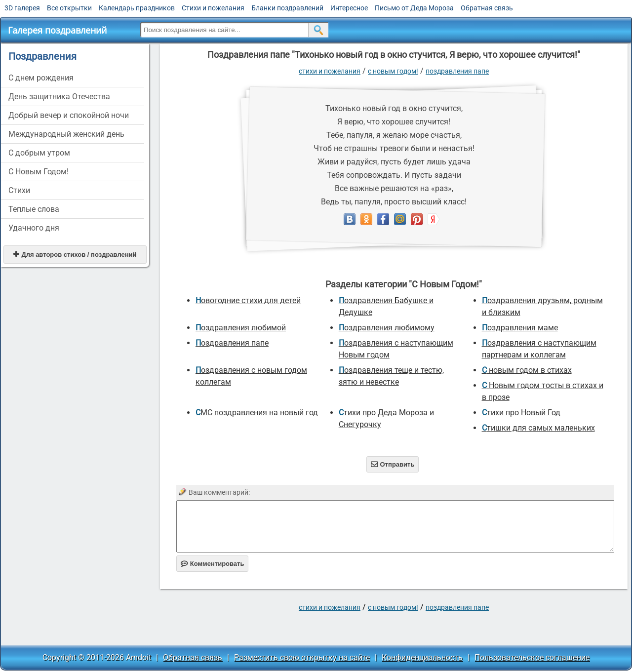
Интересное (349, 8)
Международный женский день (66, 134)
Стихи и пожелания (213, 8)
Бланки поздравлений (287, 8)
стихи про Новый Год (521, 413)
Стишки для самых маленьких (538, 428)
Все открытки (69, 8)
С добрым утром (39, 153)
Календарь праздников (137, 8)
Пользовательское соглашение (532, 657)
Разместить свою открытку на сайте (302, 657)
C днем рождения (41, 78)
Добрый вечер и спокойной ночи (69, 115)
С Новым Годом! (39, 172)
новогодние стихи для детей (248, 300)
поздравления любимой (241, 328)
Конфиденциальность (422, 657)
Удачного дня (34, 228)
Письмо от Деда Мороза (414, 8)
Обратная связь (487, 8)
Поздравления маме (520, 328)
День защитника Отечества (59, 97)
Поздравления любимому (387, 328)
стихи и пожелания (330, 71)
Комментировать (213, 564)
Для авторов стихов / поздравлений (75, 255)
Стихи (19, 190)
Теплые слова (34, 209)
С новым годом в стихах (527, 370)
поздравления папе (457, 71)
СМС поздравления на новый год (257, 413)
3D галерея (22, 8)
